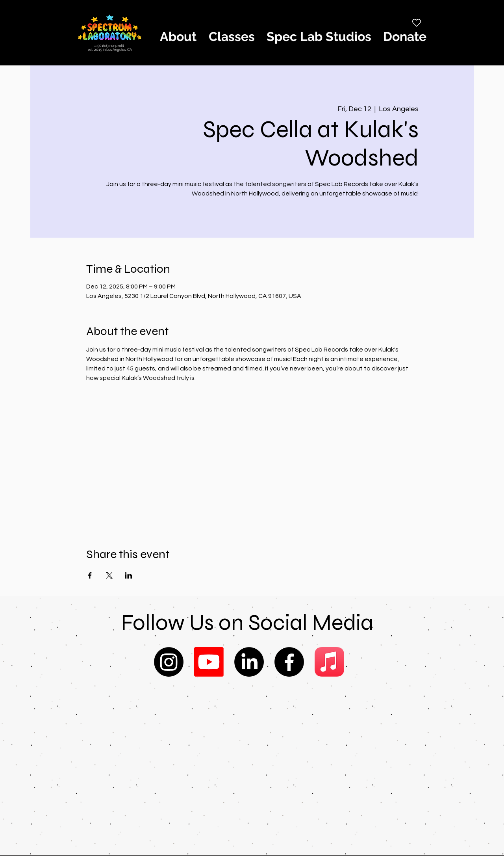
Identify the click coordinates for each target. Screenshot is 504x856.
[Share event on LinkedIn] (129, 575)
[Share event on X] (109, 575)
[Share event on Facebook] (90, 575)
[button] (178, 37)
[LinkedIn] (249, 662)
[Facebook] (289, 662)
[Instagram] (169, 662)
